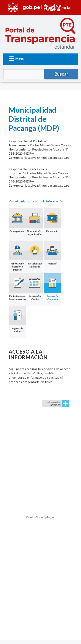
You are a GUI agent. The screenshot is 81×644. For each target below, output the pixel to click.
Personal (52, 253)
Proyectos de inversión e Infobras (17, 256)
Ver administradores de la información (36, 201)
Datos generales (17, 220)
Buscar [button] (62, 74)
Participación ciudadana (35, 254)
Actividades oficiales (35, 287)
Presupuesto (52, 220)
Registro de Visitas (17, 319)
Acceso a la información (52, 287)
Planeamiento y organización (35, 222)
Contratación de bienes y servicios (17, 287)
